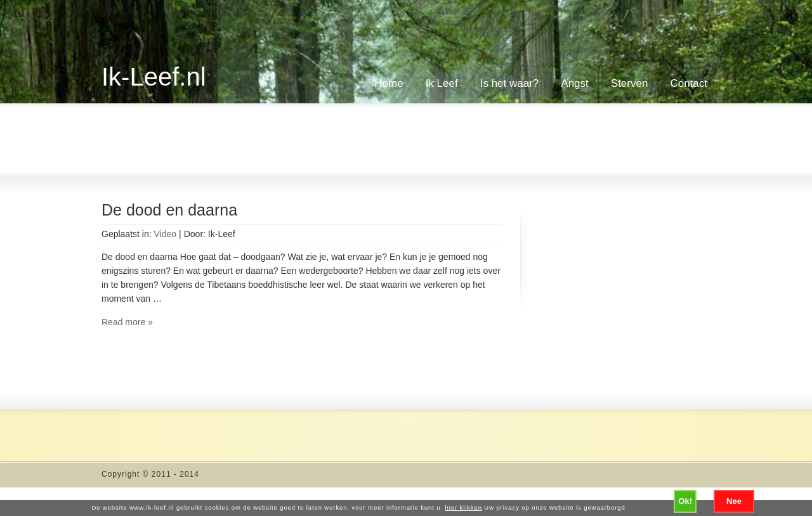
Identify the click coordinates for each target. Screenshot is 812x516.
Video (166, 234)
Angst (574, 83)
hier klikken (464, 507)
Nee (734, 501)
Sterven (630, 83)
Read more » (127, 322)
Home (389, 83)
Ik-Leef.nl (154, 77)
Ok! (685, 501)
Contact (689, 83)
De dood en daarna (169, 210)
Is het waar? (510, 83)
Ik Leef (442, 83)
